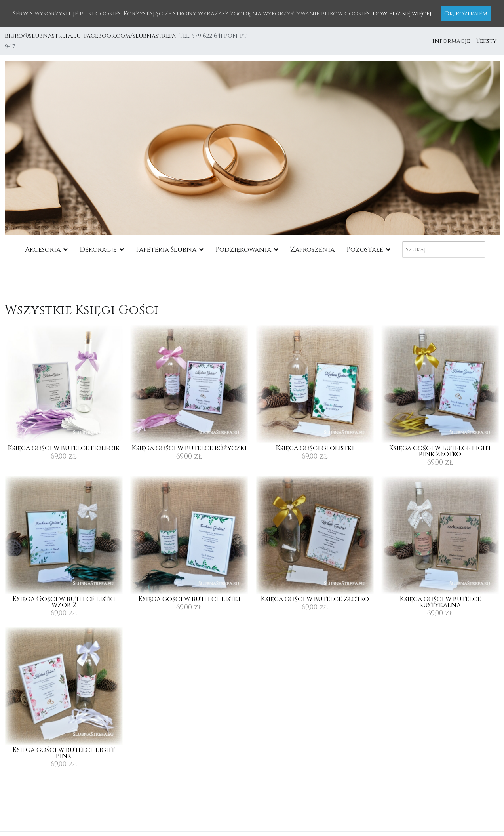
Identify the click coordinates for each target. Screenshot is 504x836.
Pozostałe (365, 250)
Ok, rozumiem (466, 14)
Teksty (486, 41)
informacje (451, 41)
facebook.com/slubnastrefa (131, 36)
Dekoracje (98, 250)
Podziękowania (243, 250)
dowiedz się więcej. (403, 14)
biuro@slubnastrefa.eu (44, 36)
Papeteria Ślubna (166, 250)
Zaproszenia (312, 250)
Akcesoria (43, 250)
